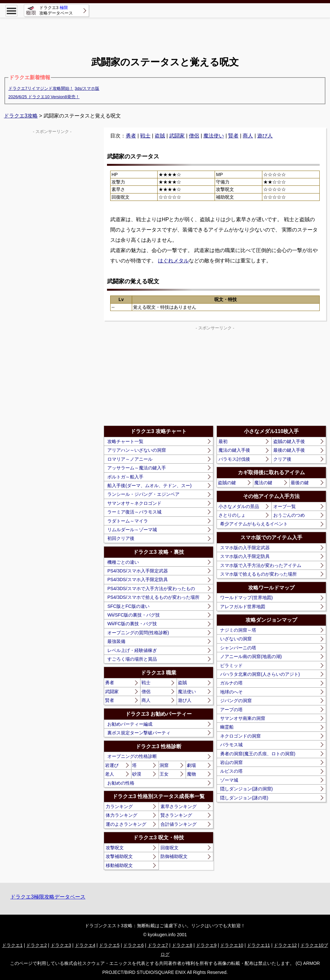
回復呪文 (170, 848)
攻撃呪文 (115, 848)
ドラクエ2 (36, 945)
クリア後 (282, 459)
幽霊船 (227, 727)
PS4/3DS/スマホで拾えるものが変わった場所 (153, 597)
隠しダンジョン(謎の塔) (244, 798)
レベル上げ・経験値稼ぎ (132, 650)
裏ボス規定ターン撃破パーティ (139, 733)
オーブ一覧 (285, 506)
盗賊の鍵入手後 (289, 441)
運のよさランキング (126, 824)
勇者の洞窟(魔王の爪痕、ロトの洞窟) (258, 754)
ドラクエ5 (109, 945)
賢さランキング (176, 815)
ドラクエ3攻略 (21, 116)
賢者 (233, 136)
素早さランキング (179, 806)
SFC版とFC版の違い (128, 606)
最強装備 (116, 641)
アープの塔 (231, 710)
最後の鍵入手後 (289, 450)
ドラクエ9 (206, 945)
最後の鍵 (300, 483)
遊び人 (265, 136)
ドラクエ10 (232, 945)
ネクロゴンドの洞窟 (240, 736)
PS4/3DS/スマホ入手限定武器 (137, 571)
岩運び (112, 765)
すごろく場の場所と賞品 (132, 659)
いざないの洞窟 (236, 639)
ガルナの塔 (231, 683)
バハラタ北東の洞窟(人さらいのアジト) (260, 674)
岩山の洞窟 (231, 762)
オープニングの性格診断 (132, 756)
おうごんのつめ (289, 515)
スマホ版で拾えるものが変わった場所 (258, 574)
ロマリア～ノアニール (130, 459)
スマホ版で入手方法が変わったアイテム (261, 565)
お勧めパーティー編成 (130, 724)
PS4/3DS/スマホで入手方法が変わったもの (151, 589)
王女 (164, 774)
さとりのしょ (232, 515)
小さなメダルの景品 (239, 506)
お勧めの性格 (121, 783)
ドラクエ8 (182, 945)
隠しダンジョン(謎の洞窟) (246, 789)
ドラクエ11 (258, 945)
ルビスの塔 (231, 771)
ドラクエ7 (158, 945)
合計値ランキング (179, 824)
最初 (223, 441)
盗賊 (160, 136)
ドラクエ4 (85, 945)
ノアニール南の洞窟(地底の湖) (251, 656)
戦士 (145, 136)
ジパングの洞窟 (236, 701)
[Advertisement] (165, 32)
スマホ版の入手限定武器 (245, 548)
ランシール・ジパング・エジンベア (143, 494)
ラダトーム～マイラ (128, 521)
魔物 (191, 774)
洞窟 (164, 765)
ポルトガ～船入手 (125, 477)
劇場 (191, 765)
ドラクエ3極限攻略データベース (48, 897)
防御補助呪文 (174, 856)
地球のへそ (231, 692)
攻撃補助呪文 (119, 856)
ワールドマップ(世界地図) (246, 598)
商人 (248, 136)
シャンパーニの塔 (238, 648)
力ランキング (119, 806)
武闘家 (177, 136)
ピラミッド (231, 665)
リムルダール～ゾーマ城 (132, 530)
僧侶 (194, 136)
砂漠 (137, 774)
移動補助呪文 (119, 865)
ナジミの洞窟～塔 (238, 630)
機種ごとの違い (123, 562)
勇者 (131, 136)
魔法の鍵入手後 (234, 450)
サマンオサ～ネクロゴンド (134, 503)
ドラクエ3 (61, 945)
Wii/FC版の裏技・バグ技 (132, 624)
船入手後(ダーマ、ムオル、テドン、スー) (149, 485)
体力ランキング (121, 815)
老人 (110, 774)
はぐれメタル (173, 261)
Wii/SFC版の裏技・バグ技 (134, 615)
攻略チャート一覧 (125, 441)
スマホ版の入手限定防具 (245, 556)
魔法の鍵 (263, 483)
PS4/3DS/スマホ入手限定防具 (137, 580)
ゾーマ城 (229, 780)
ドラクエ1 (12, 945)
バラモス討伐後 (234, 459)
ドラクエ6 (133, 945)
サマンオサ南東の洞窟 (243, 718)
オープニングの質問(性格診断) (138, 633)
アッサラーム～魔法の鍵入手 (137, 468)
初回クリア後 (121, 538)
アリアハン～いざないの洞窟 (137, 450)
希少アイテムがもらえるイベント (254, 524)
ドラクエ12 (285, 945)
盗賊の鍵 (227, 483)
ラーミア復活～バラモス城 (134, 512)
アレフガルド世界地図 (243, 607)
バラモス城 (231, 745)
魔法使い (214, 136)
